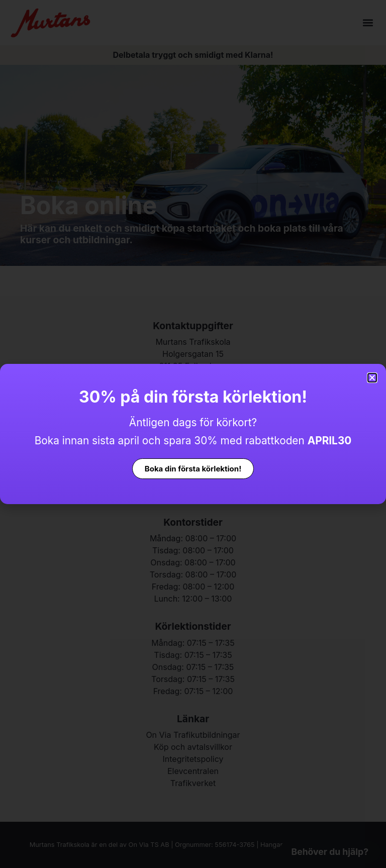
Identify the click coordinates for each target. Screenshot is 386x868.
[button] (372, 378)
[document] (193, 434)
